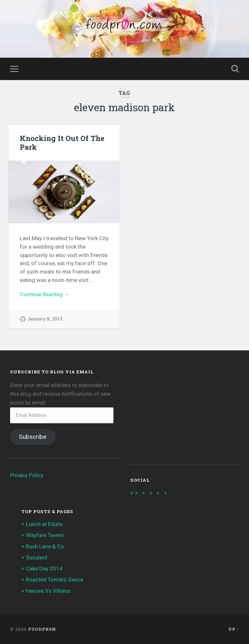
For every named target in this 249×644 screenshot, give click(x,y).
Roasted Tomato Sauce (55, 580)
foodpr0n (42, 629)
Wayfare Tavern (45, 535)
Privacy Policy (27, 475)
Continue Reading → (45, 294)
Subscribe (33, 437)
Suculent (37, 557)
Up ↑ (234, 629)
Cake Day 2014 (44, 568)
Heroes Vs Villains (48, 591)
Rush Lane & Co (45, 546)
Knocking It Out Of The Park (62, 142)
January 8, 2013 (45, 319)
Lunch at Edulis (44, 524)
